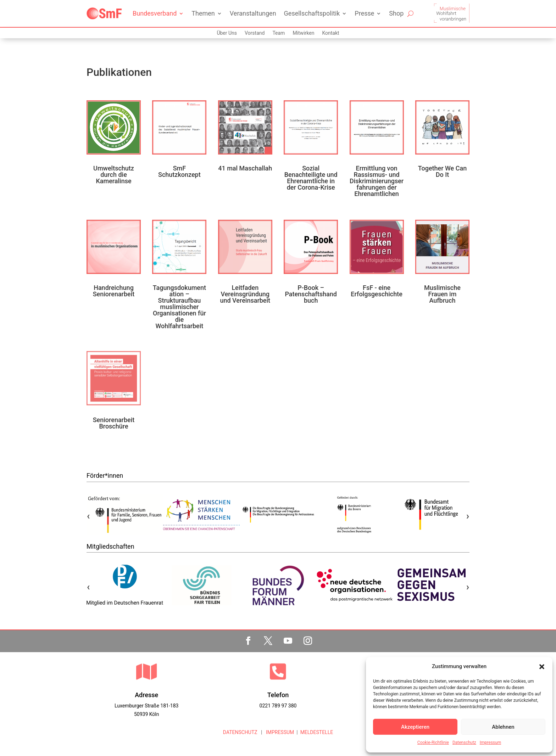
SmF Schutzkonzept (179, 171)
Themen (203, 13)
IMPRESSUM (279, 732)
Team (279, 33)
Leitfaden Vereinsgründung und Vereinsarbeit (245, 294)
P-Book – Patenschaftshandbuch (311, 294)
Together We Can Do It (442, 171)
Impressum (490, 743)
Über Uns (227, 33)
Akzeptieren (415, 727)
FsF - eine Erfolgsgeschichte (376, 291)
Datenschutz (464, 743)
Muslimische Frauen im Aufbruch (442, 294)
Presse (364, 13)
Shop (396, 13)
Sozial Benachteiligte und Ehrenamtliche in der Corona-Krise (311, 178)
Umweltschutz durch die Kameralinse (114, 175)
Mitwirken (303, 33)
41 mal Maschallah (245, 168)
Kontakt (330, 33)
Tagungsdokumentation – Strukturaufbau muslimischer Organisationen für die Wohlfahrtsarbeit (179, 307)
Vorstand (255, 33)
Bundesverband (155, 13)
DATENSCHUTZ (240, 732)
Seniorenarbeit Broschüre (114, 423)
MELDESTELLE (317, 732)
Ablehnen (503, 727)
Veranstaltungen (253, 13)
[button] (542, 667)
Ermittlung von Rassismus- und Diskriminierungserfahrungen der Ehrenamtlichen (377, 181)
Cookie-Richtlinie (433, 743)
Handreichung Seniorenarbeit (114, 291)
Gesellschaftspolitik (312, 13)
